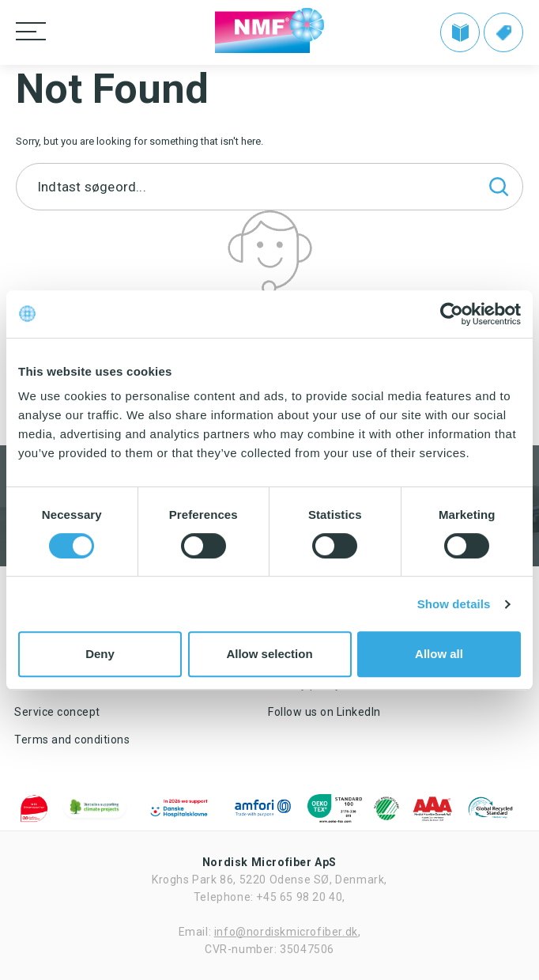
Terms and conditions (72, 740)
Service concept (57, 712)
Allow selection (269, 654)
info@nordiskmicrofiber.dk (286, 932)
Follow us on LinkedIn (324, 712)
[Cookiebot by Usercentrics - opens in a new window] (452, 314)
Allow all (439, 654)
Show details (454, 604)
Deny (100, 654)
